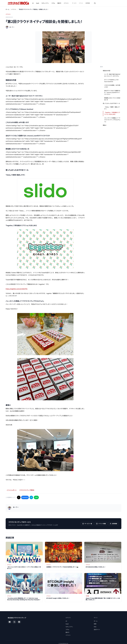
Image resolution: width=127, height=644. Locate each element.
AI (33, 3)
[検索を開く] (95, 3)
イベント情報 (101, 524)
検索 (95, 624)
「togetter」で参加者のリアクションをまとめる (112, 113)
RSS (95, 627)
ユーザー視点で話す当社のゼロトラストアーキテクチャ (112, 75)
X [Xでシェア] (19, 497)
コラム (53, 3)
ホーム (7, 9)
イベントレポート (12, 490)
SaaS (38, 3)
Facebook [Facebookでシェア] (25, 497)
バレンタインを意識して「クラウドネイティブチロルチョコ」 (112, 120)
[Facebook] (19, 622)
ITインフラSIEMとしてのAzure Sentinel (111, 81)
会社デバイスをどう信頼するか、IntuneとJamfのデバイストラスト (112, 93)
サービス (74, 3)
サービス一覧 (87, 524)
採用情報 (88, 3)
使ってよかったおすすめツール (111, 103)
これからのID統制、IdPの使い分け (112, 86)
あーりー (12, 27)
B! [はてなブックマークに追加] (31, 497)
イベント (66, 3)
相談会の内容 (107, 71)
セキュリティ (45, 3)
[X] (14, 622)
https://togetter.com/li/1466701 (17, 289)
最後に (105, 125)
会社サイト (97, 630)
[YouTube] (10, 622)
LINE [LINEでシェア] (36, 497)
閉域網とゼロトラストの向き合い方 (112, 99)
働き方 (59, 3)
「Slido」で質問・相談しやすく (112, 108)
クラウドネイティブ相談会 (27, 490)
